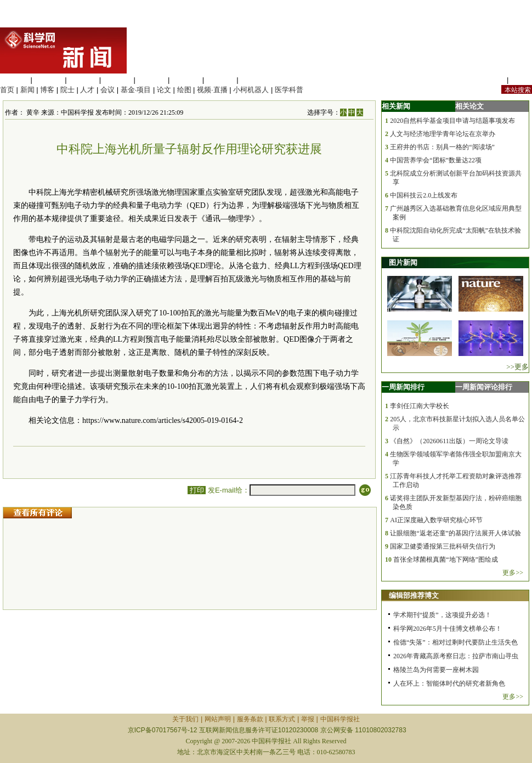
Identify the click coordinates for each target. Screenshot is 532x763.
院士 (67, 90)
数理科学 (220, 80)
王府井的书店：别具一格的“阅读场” (442, 147)
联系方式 (282, 719)
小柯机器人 (251, 90)
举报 (308, 719)
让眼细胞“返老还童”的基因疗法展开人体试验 (455, 533)
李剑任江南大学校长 (420, 406)
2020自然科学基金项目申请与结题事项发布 (452, 121)
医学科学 (49, 80)
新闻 (27, 90)
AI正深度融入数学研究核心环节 (436, 520)
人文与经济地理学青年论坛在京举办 (443, 134)
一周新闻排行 (403, 387)
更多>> (513, 573)
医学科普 (289, 90)
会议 (107, 90)
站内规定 (490, 80)
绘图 (184, 90)
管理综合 (254, 80)
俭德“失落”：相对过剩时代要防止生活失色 (455, 642)
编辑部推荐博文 (414, 595)
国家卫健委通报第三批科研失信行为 (443, 546)
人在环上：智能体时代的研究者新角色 (449, 683)
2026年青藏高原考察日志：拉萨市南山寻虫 (456, 656)
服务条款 (250, 719)
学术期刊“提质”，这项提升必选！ (442, 615)
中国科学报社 (340, 719)
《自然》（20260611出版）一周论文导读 (449, 441)
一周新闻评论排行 (484, 387)
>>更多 (517, 367)
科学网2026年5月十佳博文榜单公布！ (448, 629)
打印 (197, 490)
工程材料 (117, 80)
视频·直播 (212, 90)
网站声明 (218, 719)
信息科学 (151, 80)
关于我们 (185, 719)
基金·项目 (136, 90)
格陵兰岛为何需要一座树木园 (436, 670)
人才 (87, 90)
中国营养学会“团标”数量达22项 (436, 160)
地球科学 (186, 80)
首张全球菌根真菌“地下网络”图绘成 (446, 559)
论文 (164, 90)
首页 (7, 90)
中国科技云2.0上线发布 (424, 195)
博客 (47, 90)
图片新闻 (403, 262)
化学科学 (83, 80)
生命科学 (14, 80)
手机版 (521, 80)
